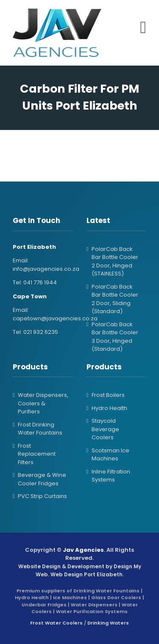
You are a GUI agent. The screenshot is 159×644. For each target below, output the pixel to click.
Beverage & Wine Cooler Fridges (42, 479)
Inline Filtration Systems (111, 476)
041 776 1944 (40, 282)
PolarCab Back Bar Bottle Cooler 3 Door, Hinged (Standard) (115, 337)
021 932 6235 (41, 332)
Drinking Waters (108, 623)
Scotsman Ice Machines (110, 455)
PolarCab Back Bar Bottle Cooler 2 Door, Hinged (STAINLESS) (115, 261)
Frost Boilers (108, 395)
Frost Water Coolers (56, 623)
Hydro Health (109, 408)
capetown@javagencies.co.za (55, 318)
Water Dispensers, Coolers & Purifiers (43, 403)
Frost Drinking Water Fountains (40, 429)
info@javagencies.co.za (46, 269)
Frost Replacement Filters (37, 454)
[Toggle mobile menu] (143, 28)
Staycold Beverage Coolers (105, 429)
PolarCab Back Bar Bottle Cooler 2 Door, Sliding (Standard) (115, 299)
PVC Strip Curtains (42, 496)
